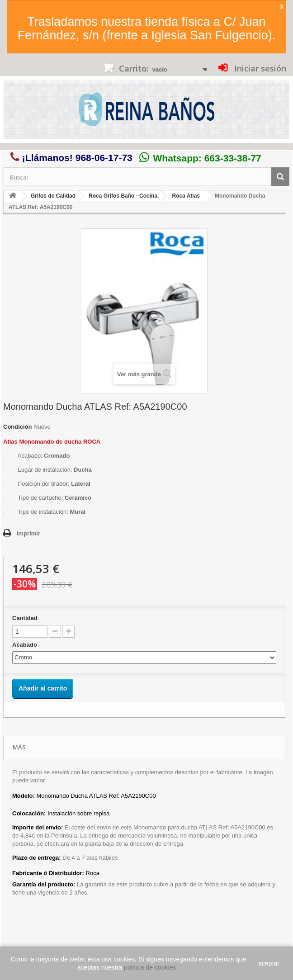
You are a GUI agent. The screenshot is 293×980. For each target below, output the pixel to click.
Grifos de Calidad (53, 196)
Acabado (26, 645)
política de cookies (150, 967)
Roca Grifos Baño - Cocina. (124, 196)
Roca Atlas (186, 196)
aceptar (269, 963)
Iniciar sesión (259, 68)
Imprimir (28, 533)
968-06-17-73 (104, 158)
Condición (18, 427)
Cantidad (25, 618)
